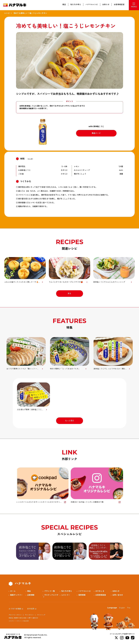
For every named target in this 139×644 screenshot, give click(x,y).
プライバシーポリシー (15, 615)
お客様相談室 (119, 5)
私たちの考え (76, 5)
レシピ (7, 13)
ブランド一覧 (50, 591)
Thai (129, 608)
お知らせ (106, 5)
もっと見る (70, 421)
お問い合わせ (118, 595)
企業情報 (31, 595)
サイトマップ (41, 615)
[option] (26, 354)
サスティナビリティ (51, 596)
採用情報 (82, 595)
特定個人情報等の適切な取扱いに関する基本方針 (23, 618)
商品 (64, 5)
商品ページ (96, 133)
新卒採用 (31, 609)
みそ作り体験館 (15, 609)
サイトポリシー (30, 615)
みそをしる (100, 591)
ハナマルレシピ (92, 5)
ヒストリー (66, 595)
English (122, 608)
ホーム (13, 591)
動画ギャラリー (16, 595)
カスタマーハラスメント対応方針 (19, 621)
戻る (69, 294)
